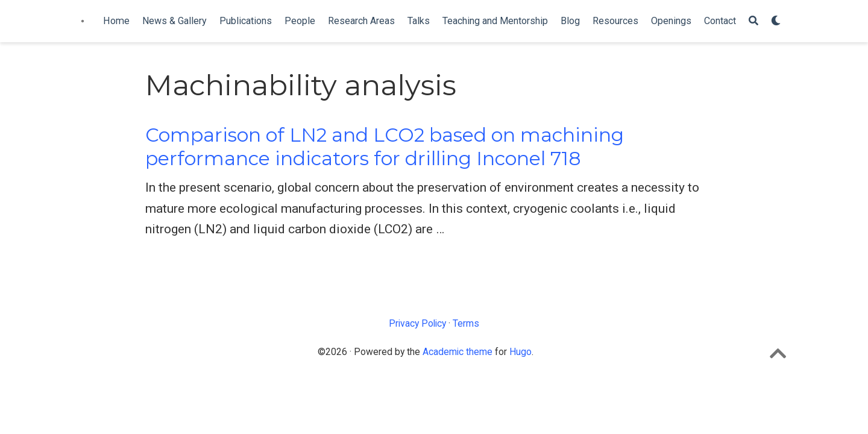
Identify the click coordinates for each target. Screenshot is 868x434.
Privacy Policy (417, 323)
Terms (466, 323)
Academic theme (458, 352)
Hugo (520, 352)
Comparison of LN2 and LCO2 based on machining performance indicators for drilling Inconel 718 (385, 147)
